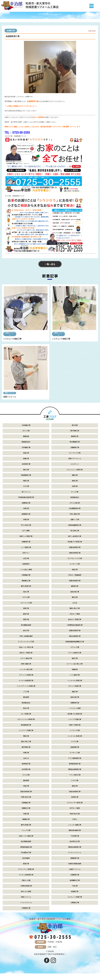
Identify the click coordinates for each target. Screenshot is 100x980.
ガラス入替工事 (75, 503)
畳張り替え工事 (75, 608)
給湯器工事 (11, 31)
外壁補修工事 (26, 575)
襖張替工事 (75, 436)
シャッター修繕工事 (75, 825)
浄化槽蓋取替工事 (75, 508)
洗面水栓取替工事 (26, 792)
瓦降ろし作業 (26, 880)
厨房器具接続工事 (26, 847)
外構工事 (26, 520)
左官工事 (26, 558)
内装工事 (26, 786)
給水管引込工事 (75, 842)
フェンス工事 (26, 830)
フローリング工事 (26, 603)
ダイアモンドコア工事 (75, 558)
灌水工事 (26, 470)
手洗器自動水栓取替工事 (26, 497)
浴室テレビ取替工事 (26, 536)
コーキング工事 (75, 730)
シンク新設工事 (26, 547)
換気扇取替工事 (26, 725)
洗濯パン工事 (75, 520)
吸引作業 (75, 425)
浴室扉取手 (26, 564)
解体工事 (26, 614)
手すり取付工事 (26, 525)
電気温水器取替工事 (75, 769)
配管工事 (26, 864)
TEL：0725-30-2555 (17, 133)
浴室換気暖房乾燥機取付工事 (75, 642)
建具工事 (75, 597)
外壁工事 (26, 508)
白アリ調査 (26, 531)
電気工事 (26, 481)
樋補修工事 (26, 819)
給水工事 (26, 631)
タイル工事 (26, 775)
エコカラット (75, 464)
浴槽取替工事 (26, 503)
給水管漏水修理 (26, 842)
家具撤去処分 (75, 497)
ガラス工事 (26, 597)
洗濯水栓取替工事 (75, 547)
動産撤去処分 (26, 442)
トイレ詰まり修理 (26, 570)
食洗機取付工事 (75, 880)
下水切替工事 (75, 836)
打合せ (75, 819)
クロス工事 (75, 781)
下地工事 (75, 886)
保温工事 (26, 453)
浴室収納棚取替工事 (75, 525)
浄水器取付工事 (26, 853)
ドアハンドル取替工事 (26, 675)
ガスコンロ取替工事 (75, 686)
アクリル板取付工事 (75, 653)
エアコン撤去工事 (26, 658)
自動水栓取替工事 (75, 553)
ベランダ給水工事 (75, 775)
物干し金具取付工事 (75, 536)
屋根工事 (75, 692)
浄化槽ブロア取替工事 (75, 542)
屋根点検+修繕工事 (75, 830)
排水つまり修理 (26, 892)
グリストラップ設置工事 (26, 869)
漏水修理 (26, 697)
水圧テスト (26, 553)
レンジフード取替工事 (26, 730)
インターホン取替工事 (75, 681)
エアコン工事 (75, 647)
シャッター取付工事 (26, 670)
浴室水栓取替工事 (75, 792)
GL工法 (75, 603)
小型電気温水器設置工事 (75, 625)
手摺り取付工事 (26, 797)
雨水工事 (26, 708)
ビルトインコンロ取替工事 (26, 719)
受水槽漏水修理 (26, 625)
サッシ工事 (75, 492)
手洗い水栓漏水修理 (26, 636)
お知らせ (26, 758)
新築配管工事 (26, 514)
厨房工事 (26, 619)
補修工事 (75, 475)
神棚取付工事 (26, 808)
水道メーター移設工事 (26, 836)
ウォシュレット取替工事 (75, 470)
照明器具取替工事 (75, 764)
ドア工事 (26, 692)
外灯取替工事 (26, 769)
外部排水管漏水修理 (75, 864)
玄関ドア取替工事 (75, 725)
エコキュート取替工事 (75, 897)
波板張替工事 (75, 747)
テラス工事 (75, 742)
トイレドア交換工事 (75, 719)
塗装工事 (75, 786)
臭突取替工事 (26, 764)
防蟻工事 (26, 459)
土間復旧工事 (75, 903)
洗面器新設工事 (26, 475)
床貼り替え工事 (26, 742)
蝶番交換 (26, 436)
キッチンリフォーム (75, 853)
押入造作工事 (75, 531)
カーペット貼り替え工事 (75, 664)
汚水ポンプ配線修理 (75, 575)
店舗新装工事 (75, 447)
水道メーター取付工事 (26, 647)
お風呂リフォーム (10, 334)
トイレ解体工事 (75, 675)
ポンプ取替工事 (26, 714)
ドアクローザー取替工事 (75, 803)
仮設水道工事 (75, 592)
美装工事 (75, 481)
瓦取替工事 (75, 797)
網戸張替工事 (26, 747)
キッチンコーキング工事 (26, 642)
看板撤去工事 (26, 581)
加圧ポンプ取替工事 (26, 653)
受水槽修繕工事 (75, 442)
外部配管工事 (75, 875)
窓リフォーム (26, 492)
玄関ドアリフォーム (75, 459)
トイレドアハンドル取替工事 (26, 686)
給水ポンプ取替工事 (75, 619)
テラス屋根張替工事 (75, 758)
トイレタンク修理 (75, 708)
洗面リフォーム (10, 393)
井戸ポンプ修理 (75, 808)
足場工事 (75, 486)
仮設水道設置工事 (75, 636)
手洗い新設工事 (75, 514)
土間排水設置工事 (26, 886)
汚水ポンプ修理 (75, 614)
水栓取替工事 (26, 464)
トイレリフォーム (26, 903)
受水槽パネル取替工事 (75, 714)
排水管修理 (26, 858)
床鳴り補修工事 (26, 664)
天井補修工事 (26, 425)
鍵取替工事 (75, 586)
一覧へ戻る (50, 264)
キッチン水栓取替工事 (26, 681)
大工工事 (26, 486)
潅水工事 (26, 592)
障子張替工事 (75, 431)
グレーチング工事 (75, 453)
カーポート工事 (75, 564)
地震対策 (75, 670)
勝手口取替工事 (26, 586)
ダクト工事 (26, 431)
